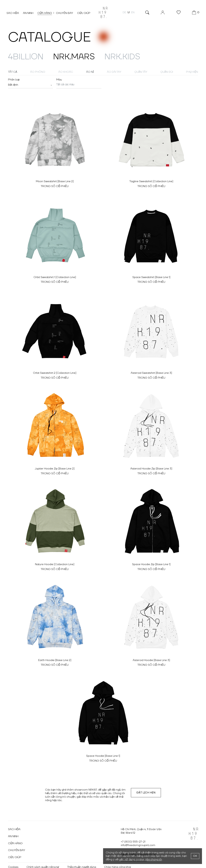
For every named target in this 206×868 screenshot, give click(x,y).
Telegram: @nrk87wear (60, 863)
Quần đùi (167, 72)
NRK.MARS (83, 56)
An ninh (30, 14)
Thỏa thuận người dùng (83, 857)
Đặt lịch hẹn (146, 783)
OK (195, 856)
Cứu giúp (85, 14)
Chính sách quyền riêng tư (43, 857)
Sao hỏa (14, 14)
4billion (29, 56)
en (131, 13)
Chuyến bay (66, 14)
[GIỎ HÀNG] (194, 13)
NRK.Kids (138, 56)
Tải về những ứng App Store (138, 844)
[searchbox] (79, 85)
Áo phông (38, 72)
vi (127, 13)
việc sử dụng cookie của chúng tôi (140, 859)
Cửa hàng (46, 14)
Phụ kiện (192, 72)
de (123, 13)
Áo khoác (66, 72)
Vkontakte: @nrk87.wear (23, 863)
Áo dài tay (114, 72)
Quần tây (141, 72)
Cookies (13, 857)
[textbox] (13, 85)
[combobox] (31, 85)
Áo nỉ (90, 72)
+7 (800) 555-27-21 (133, 832)
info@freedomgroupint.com (138, 835)
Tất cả (13, 72)
